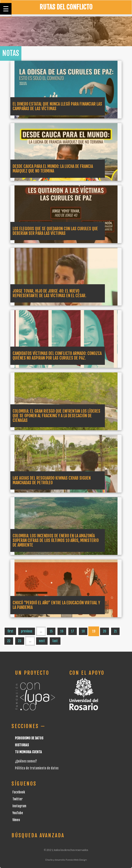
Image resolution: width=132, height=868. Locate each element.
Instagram (19, 806)
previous (27, 631)
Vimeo (16, 820)
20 (105, 631)
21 (115, 631)
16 (62, 631)
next (42, 641)
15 (51, 631)
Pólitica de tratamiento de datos (37, 768)
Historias (22, 745)
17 (73, 631)
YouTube (18, 813)
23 (20, 641)
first (10, 631)
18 (83, 631)
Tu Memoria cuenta (28, 752)
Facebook (19, 792)
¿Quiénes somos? (26, 761)
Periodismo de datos (29, 738)
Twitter (17, 799)
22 (9, 641)
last (55, 641)
